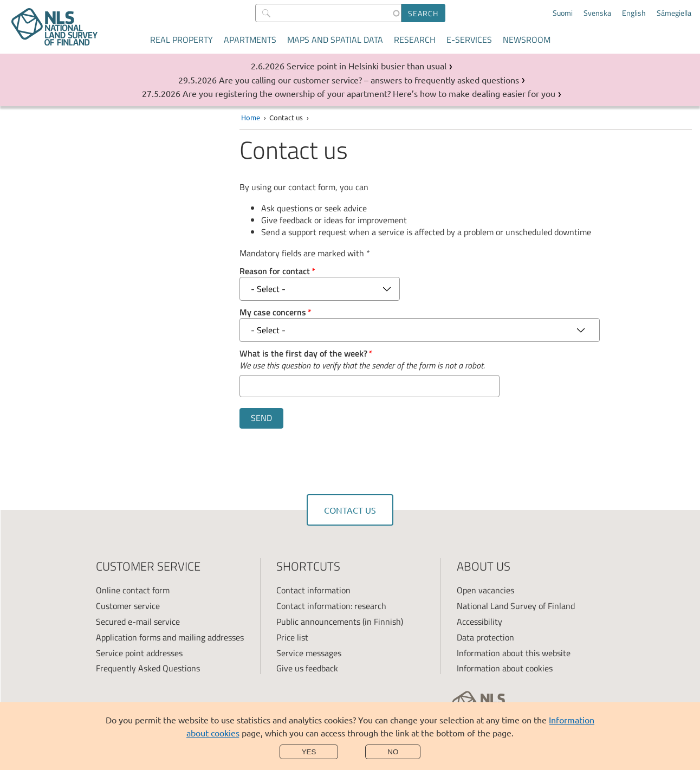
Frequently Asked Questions (148, 668)
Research (415, 40)
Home (251, 117)
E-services (469, 40)
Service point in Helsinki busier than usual (367, 66)
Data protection (485, 637)
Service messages (309, 653)
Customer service (128, 606)
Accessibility (479, 622)
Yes (309, 752)
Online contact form (133, 590)
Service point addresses (139, 653)
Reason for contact (275, 271)
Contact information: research (331, 606)
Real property (182, 40)
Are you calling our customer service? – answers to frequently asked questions (369, 80)
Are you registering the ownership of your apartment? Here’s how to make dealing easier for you (369, 93)
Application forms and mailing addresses (170, 637)
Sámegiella (674, 13)
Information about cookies (505, 668)
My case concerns (273, 312)
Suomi (563, 13)
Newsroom (527, 40)
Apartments (250, 40)
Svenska (597, 13)
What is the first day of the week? (303, 353)
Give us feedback (307, 668)
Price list (292, 637)
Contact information (313, 590)
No (393, 752)
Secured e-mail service (138, 622)
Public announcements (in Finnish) (340, 622)
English (634, 13)
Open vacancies (485, 590)
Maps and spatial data (335, 40)
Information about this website (514, 653)
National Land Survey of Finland (516, 606)
